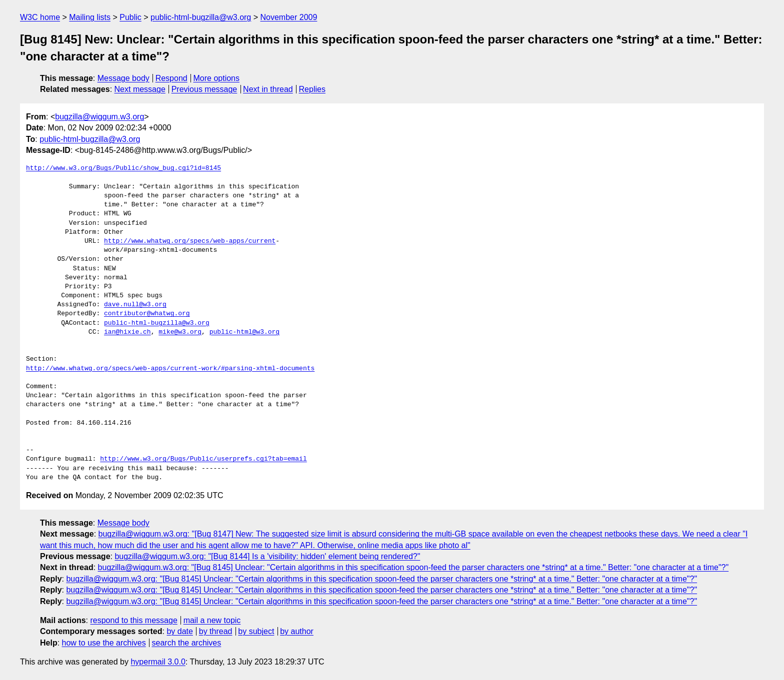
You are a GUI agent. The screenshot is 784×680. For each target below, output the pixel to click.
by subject (256, 631)
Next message (140, 89)
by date (179, 631)
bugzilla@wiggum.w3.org (99, 117)
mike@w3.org (180, 332)
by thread (216, 631)
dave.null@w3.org (135, 305)
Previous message (204, 89)
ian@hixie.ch (127, 332)
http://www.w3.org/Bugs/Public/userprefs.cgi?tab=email (203, 459)
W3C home (40, 17)
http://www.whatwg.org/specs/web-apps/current (190, 241)
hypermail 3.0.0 (158, 662)
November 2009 (289, 17)
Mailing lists (90, 17)
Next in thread (268, 89)
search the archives (187, 643)
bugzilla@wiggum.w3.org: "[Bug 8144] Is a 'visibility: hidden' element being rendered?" (267, 556)
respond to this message (133, 620)
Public (130, 17)
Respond (171, 78)
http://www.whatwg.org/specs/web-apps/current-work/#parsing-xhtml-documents (170, 369)
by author (297, 631)
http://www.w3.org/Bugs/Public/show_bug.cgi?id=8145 (123, 168)
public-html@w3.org (244, 332)
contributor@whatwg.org (147, 314)
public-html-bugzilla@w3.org (201, 17)
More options (217, 78)
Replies (312, 89)
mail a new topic (212, 620)
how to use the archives (104, 643)
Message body (123, 78)
